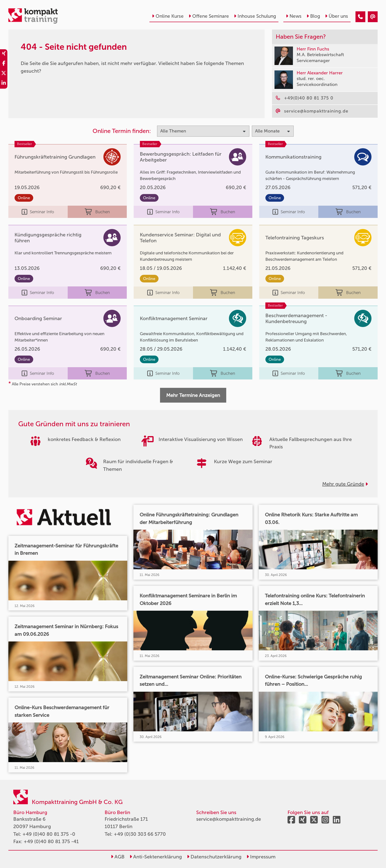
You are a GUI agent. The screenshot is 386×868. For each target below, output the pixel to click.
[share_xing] (4, 54)
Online (24, 198)
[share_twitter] (4, 74)
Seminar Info (38, 212)
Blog (313, 16)
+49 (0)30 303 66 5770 (140, 834)
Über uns (337, 16)
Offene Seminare (209, 16)
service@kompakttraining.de (229, 819)
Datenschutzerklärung (214, 857)
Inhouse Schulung (255, 16)
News (294, 16)
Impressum (261, 857)
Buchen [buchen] (97, 212)
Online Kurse (168, 16)
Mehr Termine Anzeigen (193, 395)
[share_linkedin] (4, 84)
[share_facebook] (4, 64)
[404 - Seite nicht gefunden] (360, 17)
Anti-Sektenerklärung (156, 857)
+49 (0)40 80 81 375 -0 (49, 834)
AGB (118, 857)
